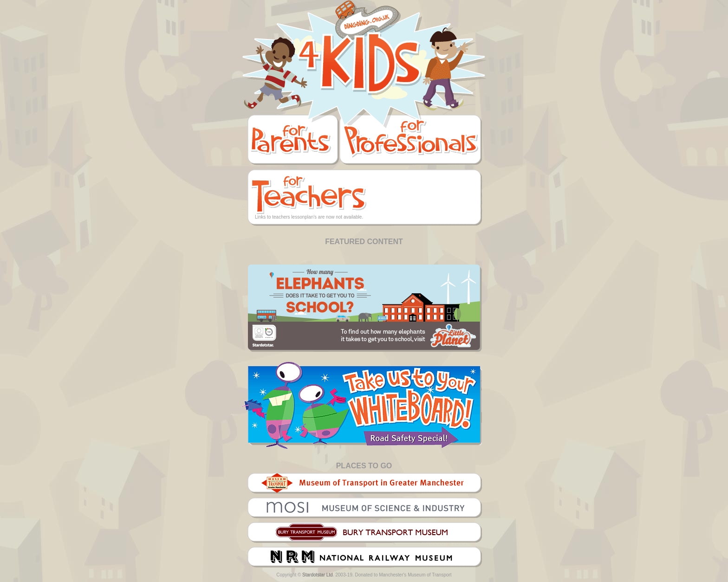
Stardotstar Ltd (318, 575)
